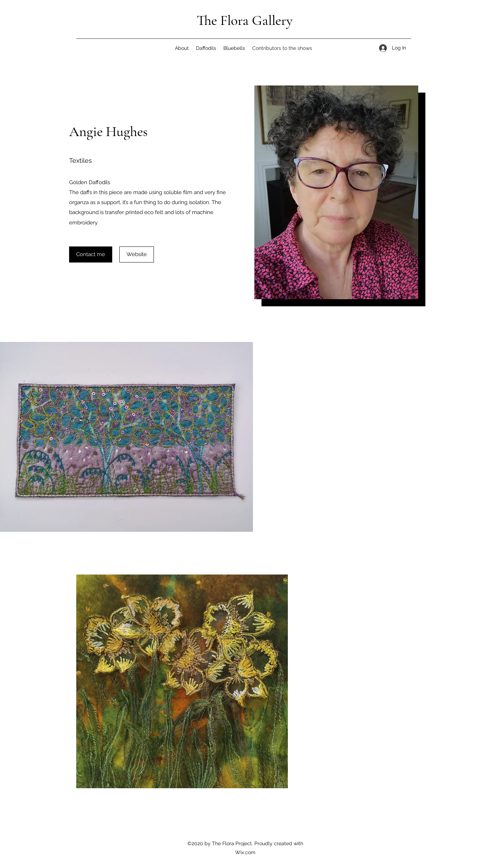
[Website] (137, 254)
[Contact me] (91, 254)
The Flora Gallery (245, 20)
